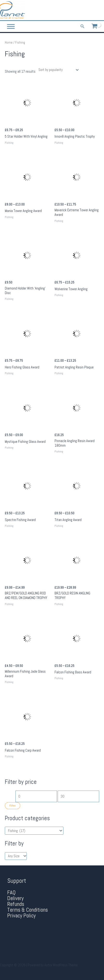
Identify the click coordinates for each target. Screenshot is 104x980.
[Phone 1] (81, 10)
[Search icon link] (83, 26)
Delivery (15, 898)
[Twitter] (95, 10)
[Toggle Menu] (11, 27)
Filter (13, 806)
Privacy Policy (21, 916)
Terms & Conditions (28, 910)
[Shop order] (57, 70)
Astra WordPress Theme (61, 965)
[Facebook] (88, 10)
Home (9, 42)
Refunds (16, 904)
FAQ (11, 893)
